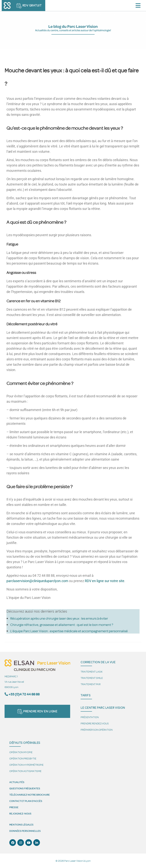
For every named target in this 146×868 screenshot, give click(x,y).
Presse (14, 807)
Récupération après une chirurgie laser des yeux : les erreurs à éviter (59, 618)
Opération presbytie (23, 758)
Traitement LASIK (92, 672)
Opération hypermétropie (26, 765)
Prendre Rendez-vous (95, 723)
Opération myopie (21, 752)
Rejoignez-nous (20, 814)
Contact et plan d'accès (26, 801)
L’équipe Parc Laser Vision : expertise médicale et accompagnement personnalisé (69, 631)
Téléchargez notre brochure (30, 795)
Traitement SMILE (92, 678)
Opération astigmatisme (25, 771)
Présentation (90, 717)
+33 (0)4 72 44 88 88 (24, 694)
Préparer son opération (97, 730)
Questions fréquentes (25, 788)
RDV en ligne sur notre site (105, 581)
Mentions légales (21, 825)
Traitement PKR (91, 684)
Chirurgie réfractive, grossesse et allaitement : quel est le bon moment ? (62, 625)
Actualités (17, 782)
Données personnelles (25, 831)
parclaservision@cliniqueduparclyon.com (37, 581)
